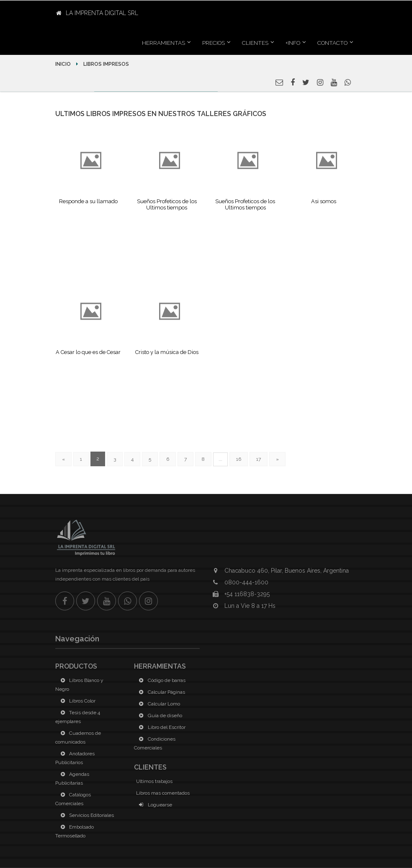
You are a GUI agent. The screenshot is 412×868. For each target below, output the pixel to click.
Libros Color (76, 701)
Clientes (255, 43)
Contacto (332, 43)
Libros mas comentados (163, 793)
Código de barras (161, 680)
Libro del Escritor (161, 727)
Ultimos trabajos (154, 781)
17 (259, 459)
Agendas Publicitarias (72, 779)
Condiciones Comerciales (155, 743)
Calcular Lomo (158, 704)
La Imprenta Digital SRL (97, 13)
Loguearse (154, 805)
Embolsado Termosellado (75, 831)
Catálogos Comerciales (73, 799)
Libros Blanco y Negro (79, 685)
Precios (214, 43)
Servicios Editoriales (86, 815)
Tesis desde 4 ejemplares (78, 717)
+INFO (293, 43)
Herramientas (164, 43)
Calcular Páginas (161, 692)
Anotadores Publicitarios (75, 758)
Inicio (64, 64)
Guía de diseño (159, 716)
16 (239, 459)
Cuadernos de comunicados (78, 738)
